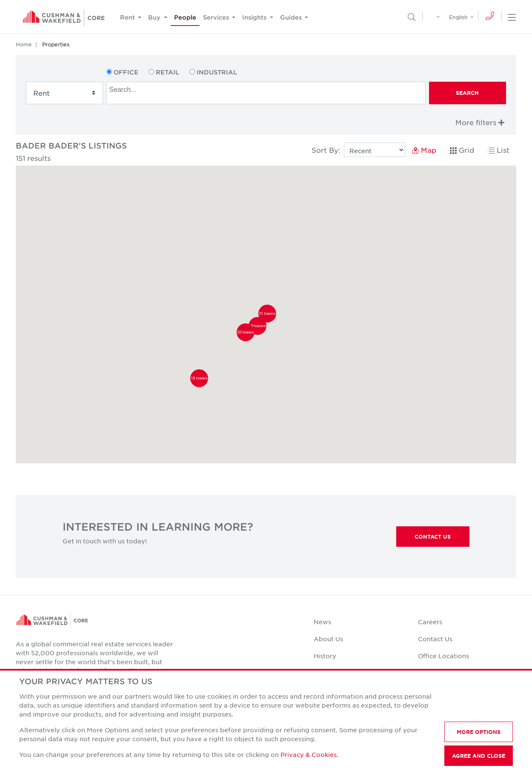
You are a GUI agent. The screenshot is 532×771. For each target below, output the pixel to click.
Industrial (217, 72)
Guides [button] (292, 17)
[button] (199, 378)
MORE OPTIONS (479, 732)
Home (24, 44)
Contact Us (433, 537)
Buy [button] (155, 17)
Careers (430, 622)
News (322, 622)
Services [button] (217, 17)
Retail (167, 72)
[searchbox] (267, 89)
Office (126, 72)
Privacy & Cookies (309, 754)
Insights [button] (255, 17)
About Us (328, 639)
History (325, 656)
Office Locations (443, 656)
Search (467, 93)
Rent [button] (128, 17)
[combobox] (266, 93)
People (185, 17)
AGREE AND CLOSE (479, 756)
